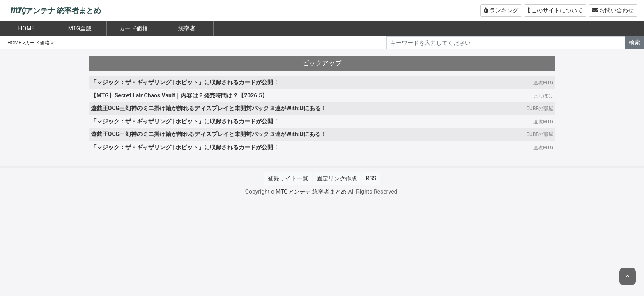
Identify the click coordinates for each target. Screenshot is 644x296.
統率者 (187, 28)
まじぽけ (543, 96)
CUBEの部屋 (540, 109)
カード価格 (133, 28)
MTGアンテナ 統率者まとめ (56, 11)
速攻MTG (543, 83)
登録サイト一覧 (288, 178)
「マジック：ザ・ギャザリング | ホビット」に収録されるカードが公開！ (185, 82)
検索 (635, 42)
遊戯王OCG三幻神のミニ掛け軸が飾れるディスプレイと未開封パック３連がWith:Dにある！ (209, 108)
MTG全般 (80, 28)
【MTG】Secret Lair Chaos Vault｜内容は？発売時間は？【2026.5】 (179, 95)
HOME (14, 43)
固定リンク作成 (337, 178)
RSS (371, 178)
